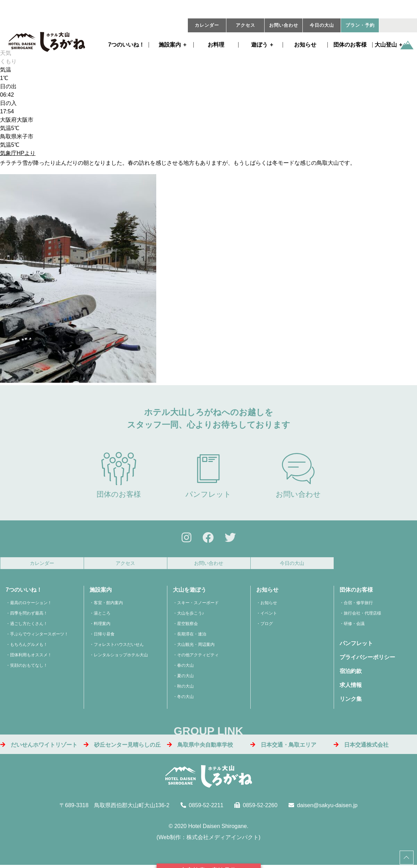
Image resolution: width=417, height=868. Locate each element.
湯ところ (102, 615)
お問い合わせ (284, 25)
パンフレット (208, 475)
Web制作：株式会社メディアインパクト (208, 839)
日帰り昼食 (104, 636)
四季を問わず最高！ (29, 615)
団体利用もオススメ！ (31, 657)
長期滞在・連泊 (192, 636)
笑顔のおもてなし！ (29, 667)
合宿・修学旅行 (358, 605)
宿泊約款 (351, 673)
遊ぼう (259, 45)
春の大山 (185, 667)
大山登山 (386, 45)
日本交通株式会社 (361, 747)
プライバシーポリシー (367, 659)
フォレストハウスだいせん (119, 647)
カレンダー (207, 25)
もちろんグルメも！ (29, 647)
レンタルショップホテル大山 (121, 657)
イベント (269, 615)
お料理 (216, 45)
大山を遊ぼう (190, 592)
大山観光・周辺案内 (196, 647)
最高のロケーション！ (31, 605)
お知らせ (305, 45)
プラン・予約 (360, 25)
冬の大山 (185, 699)
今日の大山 (322, 25)
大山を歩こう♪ (191, 615)
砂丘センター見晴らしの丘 (122, 747)
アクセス (245, 25)
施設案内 (170, 45)
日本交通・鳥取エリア (283, 747)
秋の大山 (185, 688)
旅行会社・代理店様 (362, 615)
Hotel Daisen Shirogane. (218, 828)
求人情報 (351, 687)
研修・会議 (354, 626)
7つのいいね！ (127, 45)
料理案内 (102, 626)
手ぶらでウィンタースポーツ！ (39, 636)
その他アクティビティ (198, 657)
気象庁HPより (18, 153)
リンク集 (351, 701)
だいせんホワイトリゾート (39, 747)
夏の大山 (185, 678)
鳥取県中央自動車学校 (200, 747)
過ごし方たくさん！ (29, 626)
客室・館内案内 (108, 605)
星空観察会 (187, 626)
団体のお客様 (350, 45)
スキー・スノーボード (198, 605)
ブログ (267, 626)
